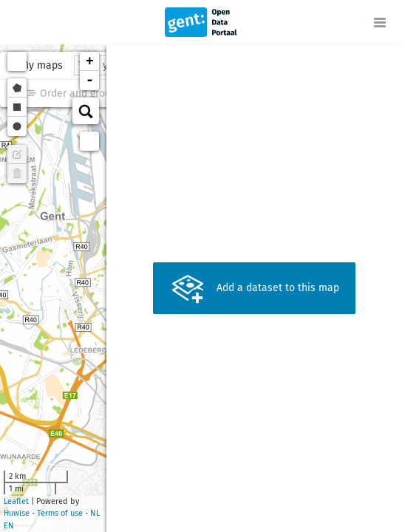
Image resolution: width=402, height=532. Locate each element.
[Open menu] (380, 22)
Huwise (17, 513)
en (9, 526)
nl (95, 513)
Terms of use (60, 513)
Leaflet (16, 501)
